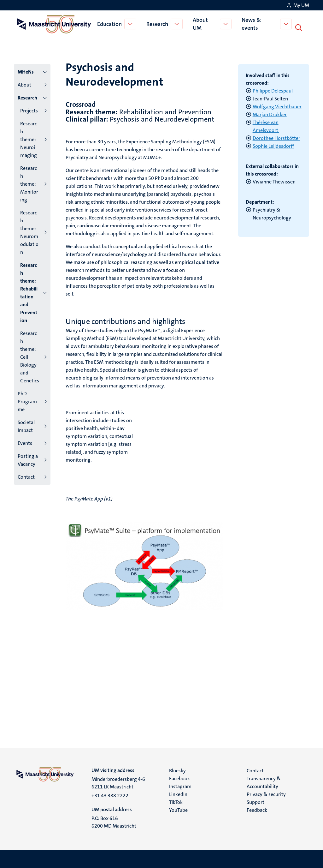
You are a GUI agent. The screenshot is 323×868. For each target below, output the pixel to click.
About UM (201, 23)
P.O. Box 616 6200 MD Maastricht (114, 821)
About (24, 84)
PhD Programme (27, 400)
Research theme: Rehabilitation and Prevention (29, 291)
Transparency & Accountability (264, 781)
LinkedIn (178, 793)
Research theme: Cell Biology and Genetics (30, 356)
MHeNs (26, 71)
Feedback (257, 809)
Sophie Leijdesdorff (273, 145)
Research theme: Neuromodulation (29, 231)
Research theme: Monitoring (29, 183)
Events (25, 442)
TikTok (176, 801)
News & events (253, 23)
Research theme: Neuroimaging (29, 138)
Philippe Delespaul (273, 90)
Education (110, 23)
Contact (26, 476)
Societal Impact (26, 425)
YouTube (178, 809)
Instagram (180, 785)
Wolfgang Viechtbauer (277, 105)
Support (255, 801)
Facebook (179, 777)
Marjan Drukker (270, 113)
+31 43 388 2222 (110, 794)
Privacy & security (266, 793)
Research (158, 23)
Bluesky (177, 769)
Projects (29, 109)
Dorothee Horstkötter (276, 137)
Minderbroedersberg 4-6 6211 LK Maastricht (118, 782)
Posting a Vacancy (28, 459)
